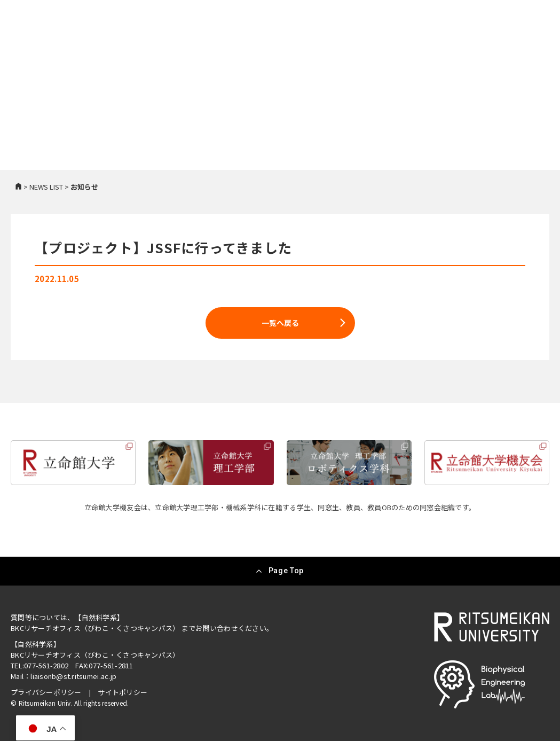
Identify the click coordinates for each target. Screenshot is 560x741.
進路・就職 (409, 45)
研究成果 (316, 45)
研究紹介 (271, 45)
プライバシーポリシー (46, 692)
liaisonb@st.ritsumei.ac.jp (73, 676)
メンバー (360, 45)
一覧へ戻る (280, 323)
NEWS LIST (46, 187)
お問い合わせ (520, 45)
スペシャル (463, 45)
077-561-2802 (46, 665)
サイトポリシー (123, 692)
